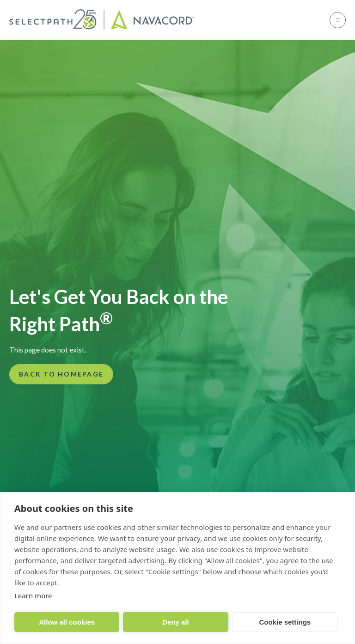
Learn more (33, 595)
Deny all (176, 622)
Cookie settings (285, 622)
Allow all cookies (67, 622)
